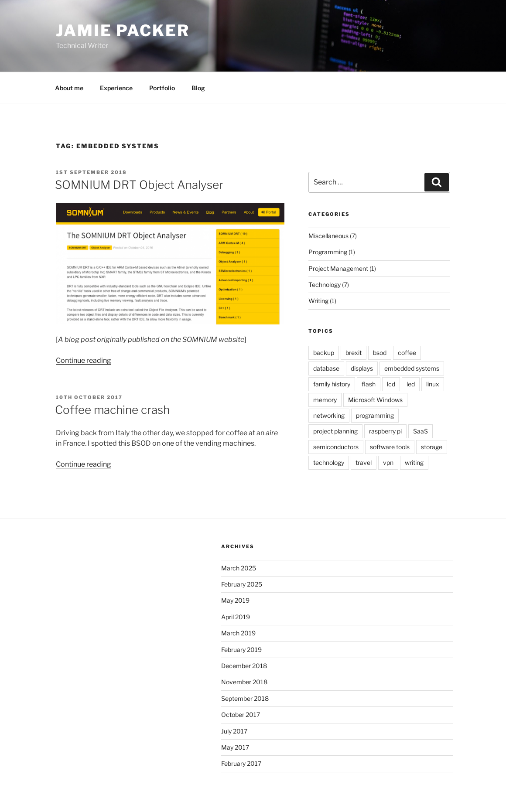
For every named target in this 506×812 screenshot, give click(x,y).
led (411, 384)
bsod (380, 353)
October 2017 (241, 715)
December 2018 (244, 666)
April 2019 (236, 617)
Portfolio (162, 88)
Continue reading (84, 360)
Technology (325, 285)
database (326, 368)
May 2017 (235, 747)
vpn (388, 462)
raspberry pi (385, 431)
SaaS (421, 431)
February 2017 (241, 763)
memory (325, 400)
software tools (390, 447)
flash (369, 384)
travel (364, 462)
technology (329, 462)
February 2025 (242, 584)
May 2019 (235, 600)
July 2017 (234, 731)
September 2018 (245, 698)
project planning (335, 431)
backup (324, 353)
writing (414, 462)
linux (433, 384)
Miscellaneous (328, 236)
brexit (354, 353)
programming (375, 415)
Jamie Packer (123, 31)
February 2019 (241, 650)
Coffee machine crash (112, 410)
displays (362, 368)
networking (329, 415)
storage (432, 447)
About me (69, 88)
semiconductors (336, 447)
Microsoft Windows (375, 400)
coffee (407, 353)
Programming (328, 252)
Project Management (338, 268)
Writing (318, 301)
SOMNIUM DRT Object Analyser (139, 185)
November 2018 (244, 682)
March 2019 (238, 633)
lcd (391, 384)
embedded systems (412, 368)
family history (332, 384)
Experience (116, 88)
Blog (198, 88)
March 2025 (239, 568)
